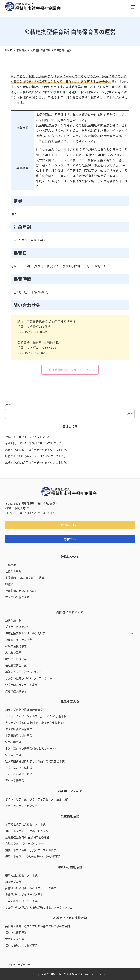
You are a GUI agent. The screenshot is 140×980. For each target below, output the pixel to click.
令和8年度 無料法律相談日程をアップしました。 (35, 443)
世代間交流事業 (15, 939)
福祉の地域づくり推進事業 (22, 945)
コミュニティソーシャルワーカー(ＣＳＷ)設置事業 (36, 716)
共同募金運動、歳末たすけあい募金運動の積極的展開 (38, 926)
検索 (8, 405)
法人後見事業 (13, 755)
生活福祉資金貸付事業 (19, 729)
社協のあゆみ (13, 571)
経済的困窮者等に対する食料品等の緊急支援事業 (35, 761)
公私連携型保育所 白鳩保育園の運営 (27, 837)
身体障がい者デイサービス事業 (24, 894)
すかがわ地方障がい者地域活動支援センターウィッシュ (39, 907)
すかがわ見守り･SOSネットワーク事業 (29, 678)
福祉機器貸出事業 (16, 665)
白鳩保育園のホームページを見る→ (70, 370)
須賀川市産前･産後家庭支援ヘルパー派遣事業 (33, 856)
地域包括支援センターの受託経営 (26, 633)
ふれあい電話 (13, 652)
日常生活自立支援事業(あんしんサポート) (31, 748)
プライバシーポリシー (18, 964)
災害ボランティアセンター (21, 806)
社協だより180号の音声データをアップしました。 (36, 456)
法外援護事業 (13, 742)
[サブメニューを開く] (132, 633)
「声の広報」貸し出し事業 (22, 901)
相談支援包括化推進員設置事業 (24, 710)
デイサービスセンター (19, 627)
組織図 (9, 584)
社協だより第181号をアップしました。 (29, 437)
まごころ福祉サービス (19, 774)
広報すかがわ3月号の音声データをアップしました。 (37, 450)
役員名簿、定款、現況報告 (22, 591)
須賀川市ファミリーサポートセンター (28, 831)
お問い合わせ (70, 525)
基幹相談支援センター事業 (22, 875)
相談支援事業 (13, 882)
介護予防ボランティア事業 (21, 685)
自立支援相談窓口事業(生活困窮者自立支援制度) (35, 723)
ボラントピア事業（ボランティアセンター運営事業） (38, 799)
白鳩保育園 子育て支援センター (25, 844)
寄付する (70, 539)
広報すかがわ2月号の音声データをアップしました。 (37, 463)
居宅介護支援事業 (16, 691)
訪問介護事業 (13, 620)
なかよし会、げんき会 (19, 640)
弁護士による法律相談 (19, 768)
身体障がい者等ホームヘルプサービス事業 (31, 888)
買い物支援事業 (15, 780)
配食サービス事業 (16, 659)
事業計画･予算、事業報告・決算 (25, 578)
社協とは (11, 565)
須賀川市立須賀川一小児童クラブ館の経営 (31, 850)
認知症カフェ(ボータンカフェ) (24, 672)
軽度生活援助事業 (16, 646)
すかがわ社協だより (17, 597)
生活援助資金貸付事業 (19, 735)
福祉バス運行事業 (16, 932)
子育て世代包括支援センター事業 (26, 824)
